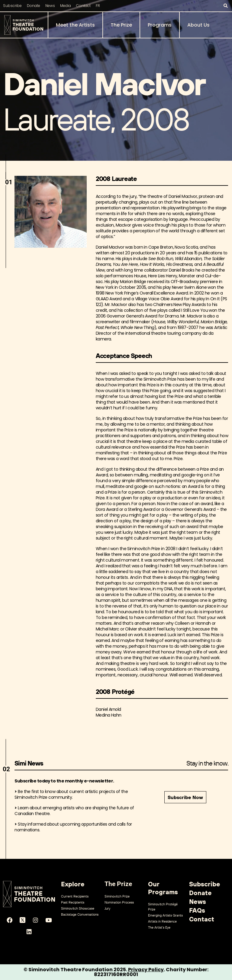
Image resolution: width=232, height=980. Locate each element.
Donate (34, 6)
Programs (160, 25)
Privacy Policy (146, 970)
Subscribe (12, 6)
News (50, 6)
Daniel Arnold (108, 709)
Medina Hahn (109, 715)
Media (66, 6)
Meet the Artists (75, 25)
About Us (198, 25)
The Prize (121, 25)
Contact (83, 6)
